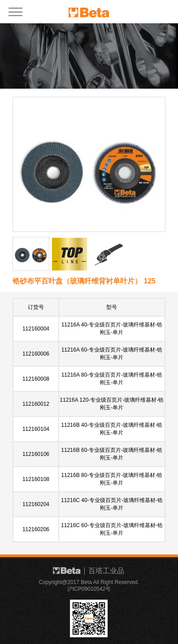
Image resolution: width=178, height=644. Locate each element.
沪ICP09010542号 (89, 589)
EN (152, 11)
